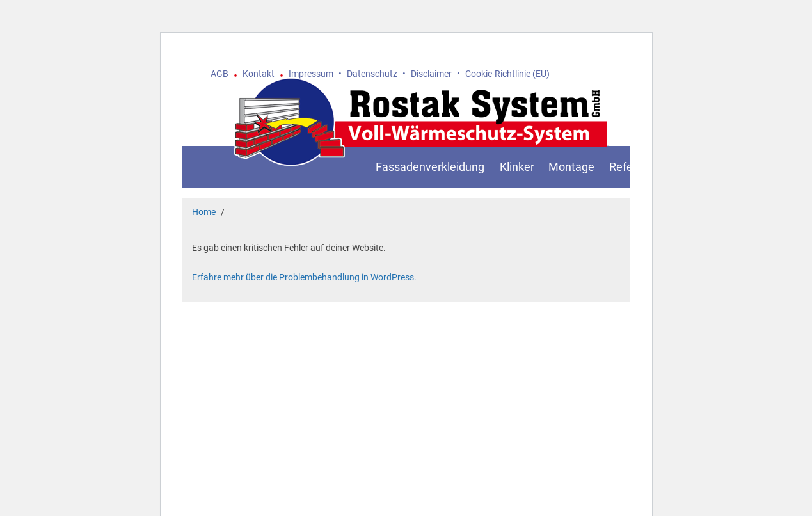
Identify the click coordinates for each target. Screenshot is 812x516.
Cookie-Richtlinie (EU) (507, 74)
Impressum (311, 74)
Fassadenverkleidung (430, 167)
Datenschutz (372, 74)
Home (204, 212)
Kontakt (259, 74)
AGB (219, 74)
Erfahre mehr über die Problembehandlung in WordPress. (304, 277)
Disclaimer (431, 74)
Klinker (517, 167)
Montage (571, 167)
